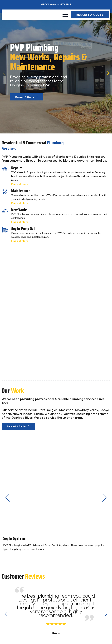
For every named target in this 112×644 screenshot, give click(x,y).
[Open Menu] (65, 15)
